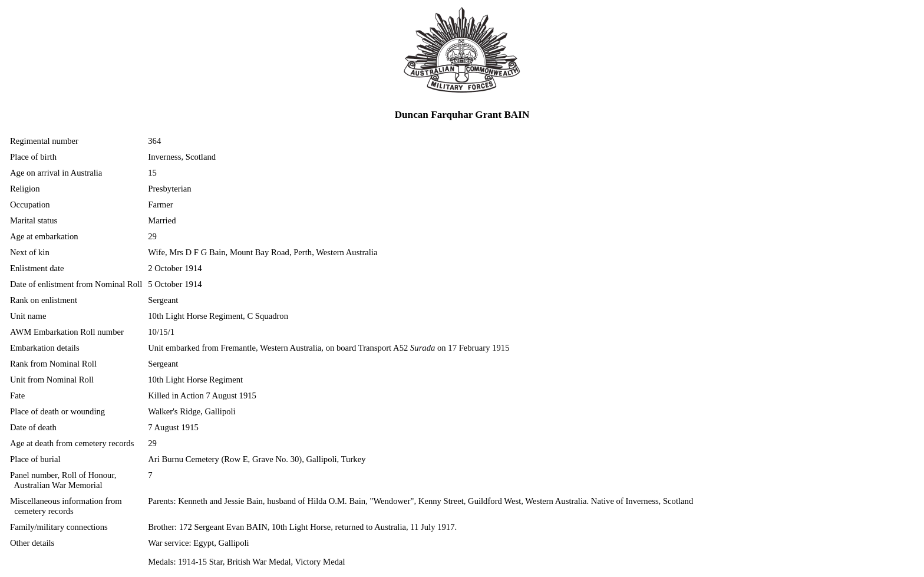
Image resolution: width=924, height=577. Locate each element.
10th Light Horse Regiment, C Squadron (218, 316)
